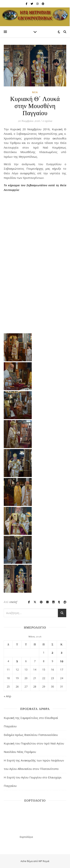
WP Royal (44, 861)
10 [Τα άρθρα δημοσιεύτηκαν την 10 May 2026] (62, 661)
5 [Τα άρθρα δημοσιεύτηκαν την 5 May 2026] (17, 661)
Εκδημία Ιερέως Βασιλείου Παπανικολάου (31, 735)
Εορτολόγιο (26, 837)
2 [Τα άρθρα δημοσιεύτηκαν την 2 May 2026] (52, 653)
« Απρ (7, 696)
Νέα (35, 92)
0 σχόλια (47, 121)
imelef (13, 602)
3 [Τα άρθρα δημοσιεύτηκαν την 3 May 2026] (62, 653)
